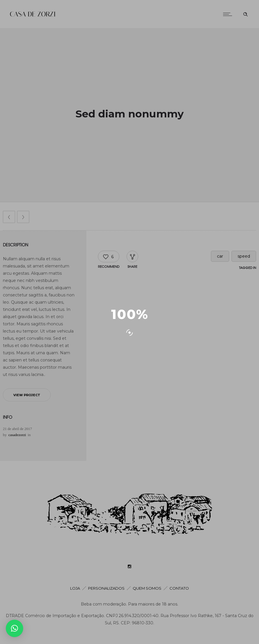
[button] (14, 628)
